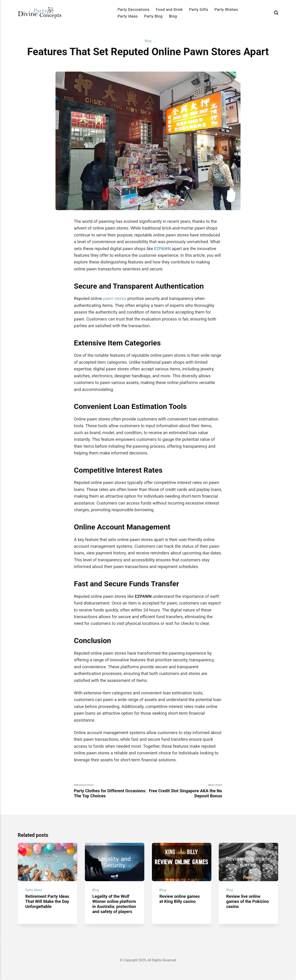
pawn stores (115, 298)
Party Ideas (128, 16)
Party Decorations (133, 10)
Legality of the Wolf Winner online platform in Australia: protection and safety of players (114, 904)
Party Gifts (199, 10)
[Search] (276, 13)
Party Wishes (226, 10)
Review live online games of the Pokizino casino (248, 901)
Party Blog (153, 16)
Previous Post (111, 791)
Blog (173, 16)
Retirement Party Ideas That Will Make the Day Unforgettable (47, 901)
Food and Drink (169, 10)
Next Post (185, 791)
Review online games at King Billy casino (180, 899)
